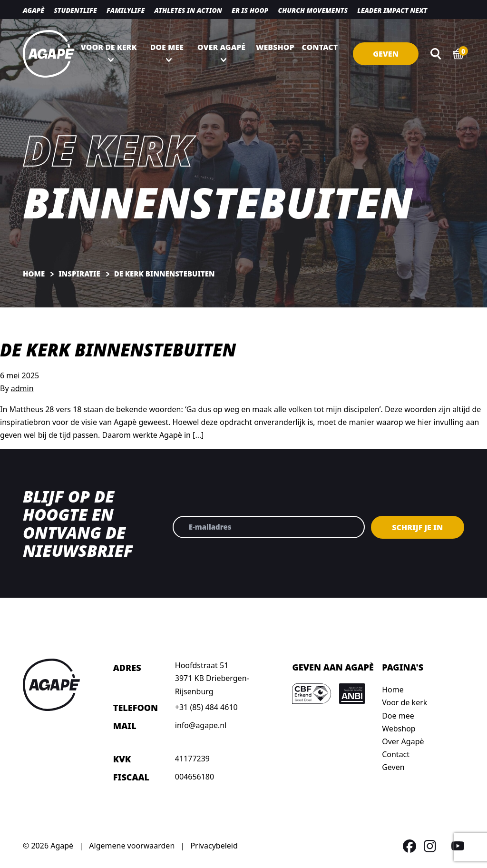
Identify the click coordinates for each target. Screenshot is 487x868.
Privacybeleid (214, 846)
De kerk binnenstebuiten (118, 350)
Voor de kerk (109, 47)
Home (393, 690)
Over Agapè (221, 47)
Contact (320, 47)
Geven (386, 54)
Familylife (126, 10)
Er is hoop (250, 10)
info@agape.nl (201, 725)
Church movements (313, 10)
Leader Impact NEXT (392, 10)
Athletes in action (188, 10)
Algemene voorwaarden (132, 846)
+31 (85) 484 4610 (206, 707)
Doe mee (167, 47)
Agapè (34, 10)
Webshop (275, 47)
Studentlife (75, 10)
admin (22, 388)
